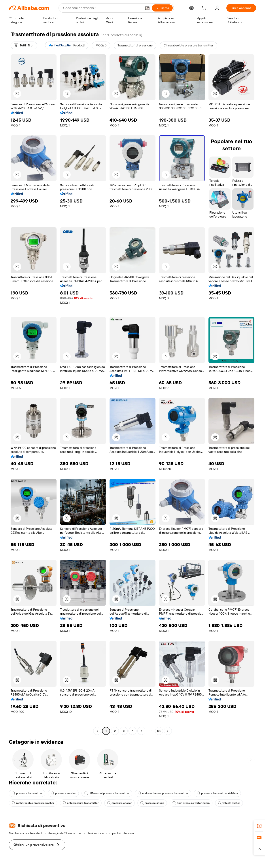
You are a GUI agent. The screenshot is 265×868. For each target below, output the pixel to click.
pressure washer (63, 793)
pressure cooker (119, 803)
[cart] (205, 9)
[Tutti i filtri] (24, 45)
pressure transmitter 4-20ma (217, 793)
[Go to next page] (168, 731)
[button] (147, 8)
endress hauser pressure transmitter (163, 793)
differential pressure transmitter (107, 793)
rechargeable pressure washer (33, 803)
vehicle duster (229, 803)
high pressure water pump (191, 803)
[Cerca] (162, 8)
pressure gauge (152, 803)
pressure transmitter (27, 793)
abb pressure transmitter (81, 803)
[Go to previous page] (97, 731)
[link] (259, 826)
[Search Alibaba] (102, 8)
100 (159, 731)
